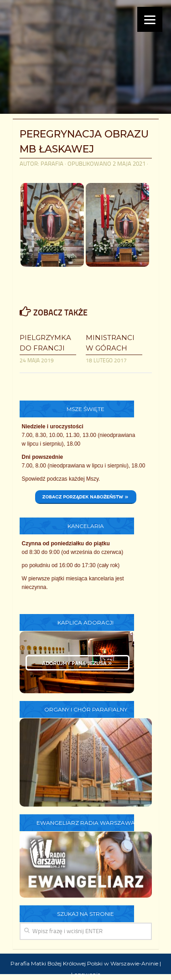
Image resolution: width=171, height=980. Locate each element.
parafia (52, 164)
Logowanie (86, 974)
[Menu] (150, 19)
